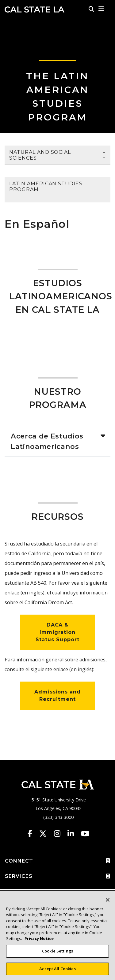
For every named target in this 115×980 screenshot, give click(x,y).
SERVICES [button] (57, 876)
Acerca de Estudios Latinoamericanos (47, 441)
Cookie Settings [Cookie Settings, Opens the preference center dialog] (57, 954)
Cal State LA (34, 9)
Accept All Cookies (57, 971)
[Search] (91, 9)
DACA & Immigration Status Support (57, 632)
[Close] (108, 903)
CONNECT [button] (57, 861)
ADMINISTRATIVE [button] (57, 892)
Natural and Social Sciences (40, 155)
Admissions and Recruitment (57, 695)
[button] (101, 9)
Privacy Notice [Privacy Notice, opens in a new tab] (39, 941)
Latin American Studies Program (46, 187)
